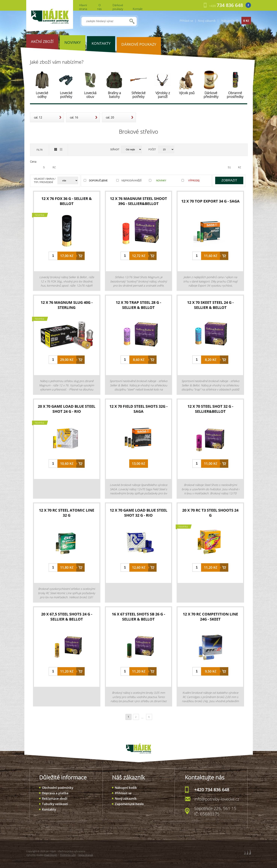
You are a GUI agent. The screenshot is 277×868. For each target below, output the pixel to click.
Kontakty (49, 809)
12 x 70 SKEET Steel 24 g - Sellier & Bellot (210, 305)
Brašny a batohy (114, 95)
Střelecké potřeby (138, 95)
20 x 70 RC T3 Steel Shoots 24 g (210, 513)
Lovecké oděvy (42, 95)
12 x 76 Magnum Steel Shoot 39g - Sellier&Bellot (138, 201)
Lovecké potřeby (66, 95)
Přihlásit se (186, 21)
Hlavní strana (83, 7)
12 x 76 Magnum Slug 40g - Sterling (67, 305)
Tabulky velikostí (55, 804)
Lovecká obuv (90, 95)
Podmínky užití (68, 855)
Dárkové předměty (211, 95)
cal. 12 (38, 117)
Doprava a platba (55, 793)
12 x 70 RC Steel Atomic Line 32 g (67, 513)
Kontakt (138, 9)
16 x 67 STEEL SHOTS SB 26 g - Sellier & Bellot (138, 617)
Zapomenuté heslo (129, 804)
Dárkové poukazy (118, 7)
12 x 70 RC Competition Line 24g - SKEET (210, 617)
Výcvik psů (187, 93)
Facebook (248, 5)
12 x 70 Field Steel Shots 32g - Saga (138, 409)
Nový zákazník (207, 21)
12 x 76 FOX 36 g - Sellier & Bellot (67, 201)
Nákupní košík (126, 788)
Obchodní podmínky (58, 788)
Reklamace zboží (55, 798)
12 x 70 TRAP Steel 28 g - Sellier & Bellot (138, 305)
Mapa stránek (86, 855)
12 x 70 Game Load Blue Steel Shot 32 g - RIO (138, 513)
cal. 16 (74, 117)
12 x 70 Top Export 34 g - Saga (210, 201)
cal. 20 (110, 117)
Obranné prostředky (235, 95)
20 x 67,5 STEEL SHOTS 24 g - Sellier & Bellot (67, 617)
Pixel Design (51, 855)
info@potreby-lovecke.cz (217, 799)
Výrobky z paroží (163, 95)
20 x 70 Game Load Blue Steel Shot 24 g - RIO (67, 409)
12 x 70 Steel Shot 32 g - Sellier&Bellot (210, 409)
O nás (99, 7)
